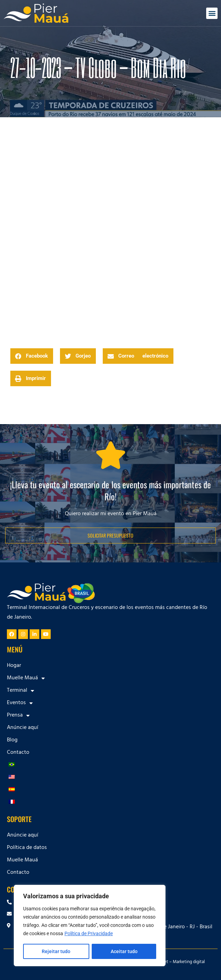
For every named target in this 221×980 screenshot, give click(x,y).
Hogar (14, 666)
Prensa (18, 716)
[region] (90, 926)
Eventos (20, 703)
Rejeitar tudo (56, 951)
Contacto (18, 753)
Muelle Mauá (26, 678)
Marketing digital (189, 962)
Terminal (21, 691)
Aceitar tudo (124, 951)
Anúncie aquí (23, 728)
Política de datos (27, 848)
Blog (12, 740)
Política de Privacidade (89, 934)
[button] (212, 13)
